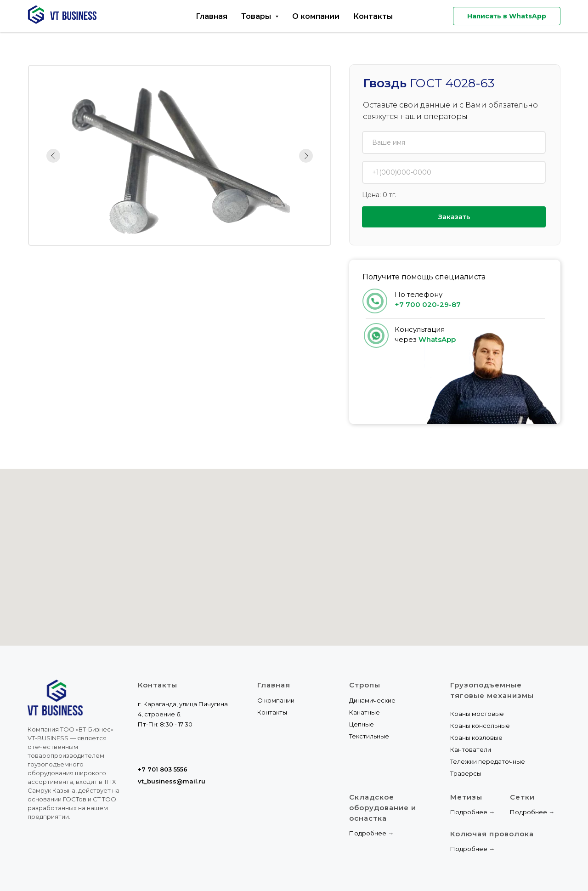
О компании (316, 16)
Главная (212, 16)
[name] (454, 142)
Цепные (362, 724)
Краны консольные (480, 726)
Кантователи (471, 749)
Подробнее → (371, 833)
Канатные (365, 712)
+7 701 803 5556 (163, 769)
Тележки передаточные (488, 761)
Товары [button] (257, 16)
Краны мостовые (477, 714)
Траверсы (466, 773)
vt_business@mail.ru (172, 781)
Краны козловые (476, 738)
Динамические (372, 700)
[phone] (454, 172)
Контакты (373, 16)
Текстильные (369, 736)
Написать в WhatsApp (507, 16)
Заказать (454, 217)
